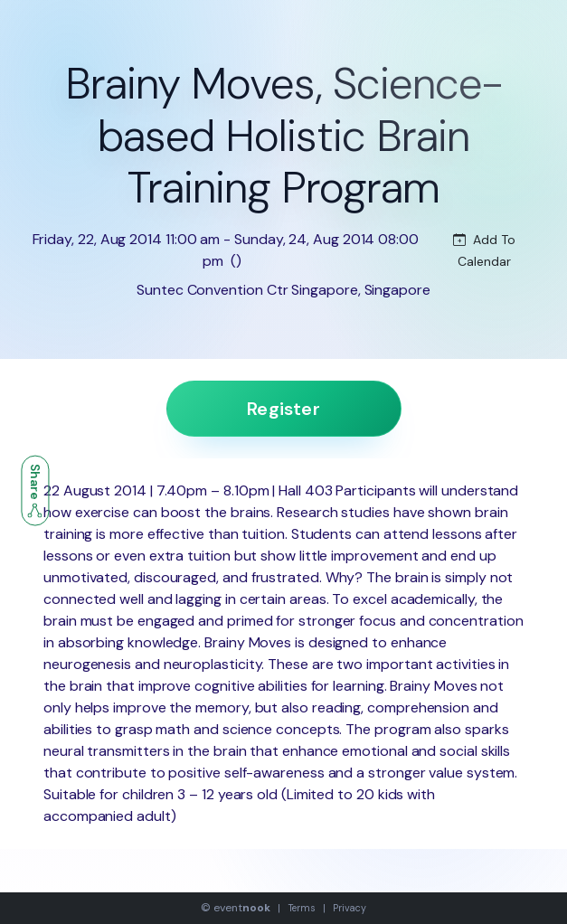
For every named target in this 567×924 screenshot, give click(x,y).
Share (35, 491)
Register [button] (283, 409)
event (241, 908)
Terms (302, 908)
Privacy (349, 908)
